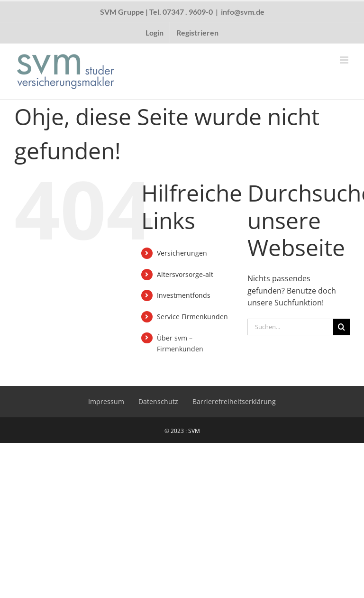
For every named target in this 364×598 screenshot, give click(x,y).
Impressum (106, 401)
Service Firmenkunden (192, 317)
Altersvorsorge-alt (185, 274)
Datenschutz (158, 401)
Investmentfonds (184, 295)
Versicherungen (182, 253)
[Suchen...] (290, 327)
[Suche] (341, 327)
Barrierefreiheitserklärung (234, 401)
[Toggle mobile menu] (345, 60)
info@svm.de (243, 12)
